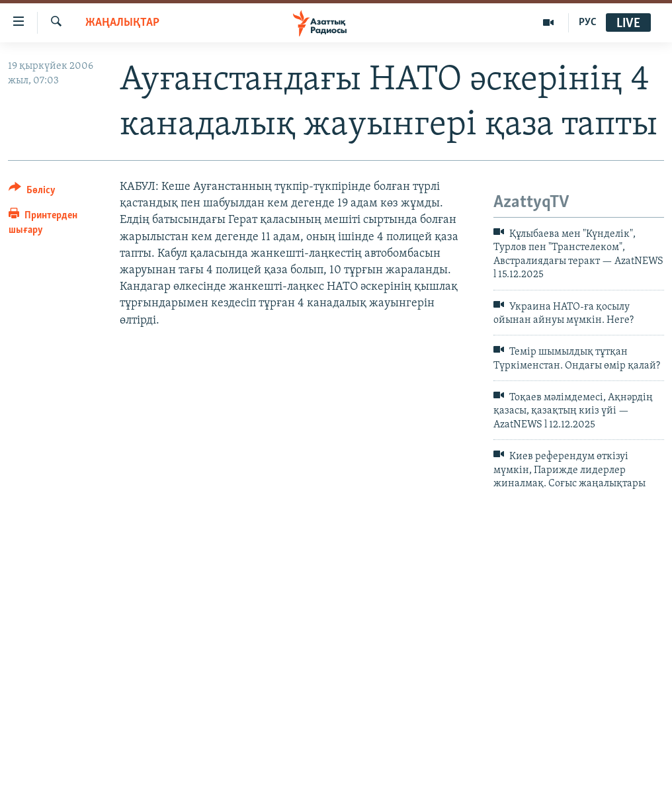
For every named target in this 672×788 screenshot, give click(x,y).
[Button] (32, 192)
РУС (588, 22)
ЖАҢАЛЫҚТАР (122, 23)
